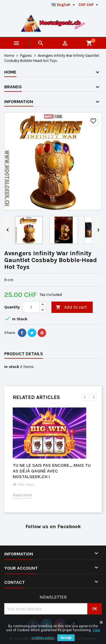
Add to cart (71, 307)
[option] (53, 457)
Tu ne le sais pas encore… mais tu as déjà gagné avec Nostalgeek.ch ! (52, 471)
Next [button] (93, 397)
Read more (22, 495)
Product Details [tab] (24, 354)
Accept (66, 638)
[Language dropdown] (64, 5)
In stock (12, 367)
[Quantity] (31, 307)
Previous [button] (85, 397)
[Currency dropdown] (89, 5)
